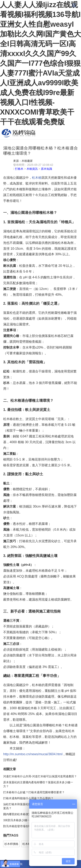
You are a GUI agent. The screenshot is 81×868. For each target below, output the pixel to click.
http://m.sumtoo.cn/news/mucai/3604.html (33, 754)
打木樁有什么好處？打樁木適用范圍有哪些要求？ (34, 792)
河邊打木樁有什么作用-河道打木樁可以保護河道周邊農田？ (40, 776)
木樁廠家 (27, 161)
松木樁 (19, 133)
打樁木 (19, 169)
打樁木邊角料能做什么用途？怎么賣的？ (28, 798)
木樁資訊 (32, 169)
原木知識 (46, 169)
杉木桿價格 (11, 844)
